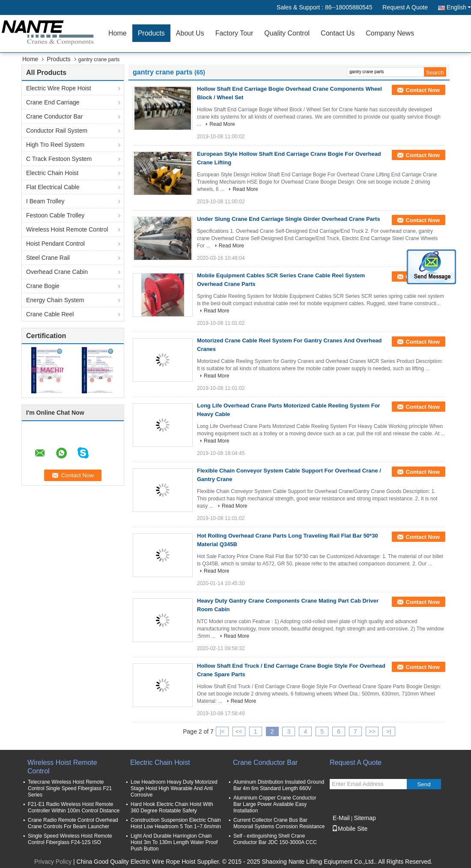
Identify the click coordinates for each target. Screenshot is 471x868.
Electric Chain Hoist (52, 173)
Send (424, 784)
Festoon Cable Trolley (55, 215)
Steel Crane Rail (48, 258)
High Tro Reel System (55, 145)
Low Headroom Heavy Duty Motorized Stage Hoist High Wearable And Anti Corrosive (174, 788)
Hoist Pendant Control (55, 244)
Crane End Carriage (53, 102)
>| (389, 731)
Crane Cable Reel (50, 314)
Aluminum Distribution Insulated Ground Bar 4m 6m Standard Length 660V (279, 785)
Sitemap (365, 818)
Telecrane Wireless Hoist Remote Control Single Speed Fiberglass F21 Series (70, 788)
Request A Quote (405, 7)
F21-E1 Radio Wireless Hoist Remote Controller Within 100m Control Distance (74, 807)
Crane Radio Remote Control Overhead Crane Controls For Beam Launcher (73, 823)
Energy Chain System (55, 300)
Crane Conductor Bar (54, 116)
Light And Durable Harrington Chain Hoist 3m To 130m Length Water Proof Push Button (174, 842)
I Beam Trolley (45, 201)
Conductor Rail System (57, 131)
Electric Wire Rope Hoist (59, 88)
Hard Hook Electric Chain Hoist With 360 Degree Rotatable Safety (172, 807)
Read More (222, 124)
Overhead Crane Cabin (57, 272)
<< (239, 731)
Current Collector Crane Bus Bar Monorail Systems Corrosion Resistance (279, 823)
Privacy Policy (53, 862)
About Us (190, 33)
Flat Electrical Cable (53, 187)
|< (222, 731)
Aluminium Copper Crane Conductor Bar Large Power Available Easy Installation (275, 804)
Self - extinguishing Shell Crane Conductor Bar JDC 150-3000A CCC (275, 839)
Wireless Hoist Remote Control (67, 229)
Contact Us (338, 33)
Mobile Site (350, 829)
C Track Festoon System (59, 159)
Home (118, 33)
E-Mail (341, 818)
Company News (390, 33)
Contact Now (423, 90)
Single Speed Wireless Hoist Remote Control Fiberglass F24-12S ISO (70, 839)
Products (151, 33)
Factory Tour (234, 33)
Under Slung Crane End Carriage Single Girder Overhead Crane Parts (289, 219)
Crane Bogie (43, 286)
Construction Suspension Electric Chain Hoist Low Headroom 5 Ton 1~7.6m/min (176, 823)
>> (372, 731)
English (459, 7)
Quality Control (287, 33)
